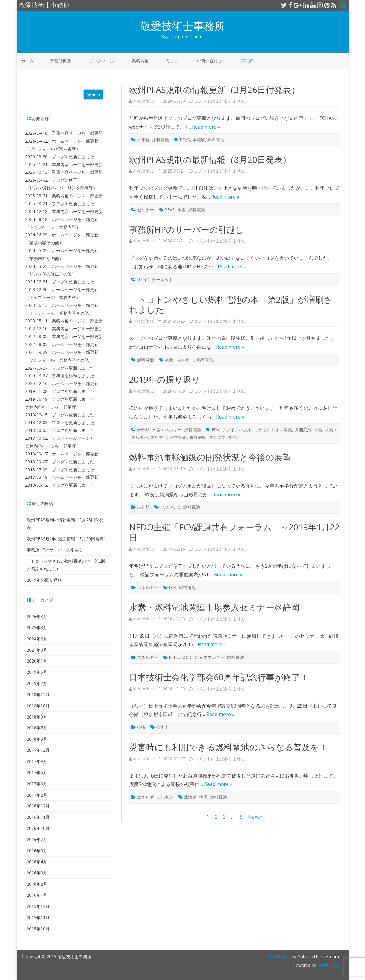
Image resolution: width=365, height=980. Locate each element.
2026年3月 (37, 616)
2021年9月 (37, 650)
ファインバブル (237, 430)
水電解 (143, 140)
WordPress (328, 965)
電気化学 (217, 437)
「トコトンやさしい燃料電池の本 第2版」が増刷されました (231, 304)
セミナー (145, 210)
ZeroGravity (279, 957)
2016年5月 (37, 851)
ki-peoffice (144, 101)
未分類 (143, 430)
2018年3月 (37, 739)
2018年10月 (38, 706)
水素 (181, 210)
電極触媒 (198, 437)
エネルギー (148, 587)
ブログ (246, 61)
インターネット (158, 280)
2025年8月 (37, 628)
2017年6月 (37, 773)
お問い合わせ (209, 61)
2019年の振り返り (165, 379)
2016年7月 (37, 839)
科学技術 (178, 437)
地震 (203, 797)
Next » (255, 817)
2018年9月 (37, 717)
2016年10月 (38, 828)
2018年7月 (37, 728)
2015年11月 (38, 918)
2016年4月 (37, 862)
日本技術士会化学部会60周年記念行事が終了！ (219, 677)
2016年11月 (38, 817)
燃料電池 (161, 140)
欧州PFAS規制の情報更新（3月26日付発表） (214, 90)
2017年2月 (37, 795)
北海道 (167, 797)
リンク (173, 61)
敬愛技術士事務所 (183, 26)
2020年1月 (37, 661)
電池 (232, 437)
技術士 (162, 727)
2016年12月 (38, 806)
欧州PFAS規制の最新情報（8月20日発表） (210, 159)
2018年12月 (38, 694)
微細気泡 (303, 430)
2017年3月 (37, 784)
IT (139, 280)
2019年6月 (37, 672)
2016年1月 (37, 895)
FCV (216, 430)
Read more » (206, 127)
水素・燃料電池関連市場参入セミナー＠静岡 (214, 607)
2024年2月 (37, 639)
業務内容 (140, 61)
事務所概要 (61, 61)
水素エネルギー (179, 360)
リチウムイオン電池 (273, 430)
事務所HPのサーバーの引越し (186, 229)
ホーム (27, 61)
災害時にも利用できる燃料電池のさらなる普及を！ (228, 747)
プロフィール (101, 61)
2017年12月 (38, 750)
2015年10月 (38, 929)
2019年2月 (37, 683)
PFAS (185, 140)
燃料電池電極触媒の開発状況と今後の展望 (210, 457)
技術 (141, 727)
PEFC (175, 507)
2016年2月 (37, 884)
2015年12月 (38, 906)
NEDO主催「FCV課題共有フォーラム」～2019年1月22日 (234, 532)
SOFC (187, 657)
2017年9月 (37, 761)
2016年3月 (37, 873)
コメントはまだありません (220, 101)
